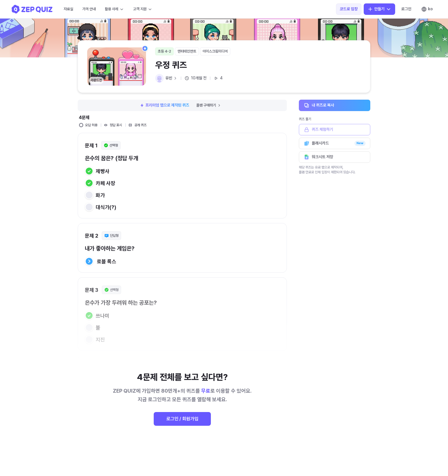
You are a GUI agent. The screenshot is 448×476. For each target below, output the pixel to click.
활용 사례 (114, 9)
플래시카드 (335, 143)
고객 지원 (143, 9)
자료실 (68, 9)
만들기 (379, 9)
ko (427, 9)
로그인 (406, 9)
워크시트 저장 (335, 157)
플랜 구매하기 (209, 105)
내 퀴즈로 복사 (335, 105)
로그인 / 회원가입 (182, 419)
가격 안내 (89, 9)
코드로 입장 (349, 9)
